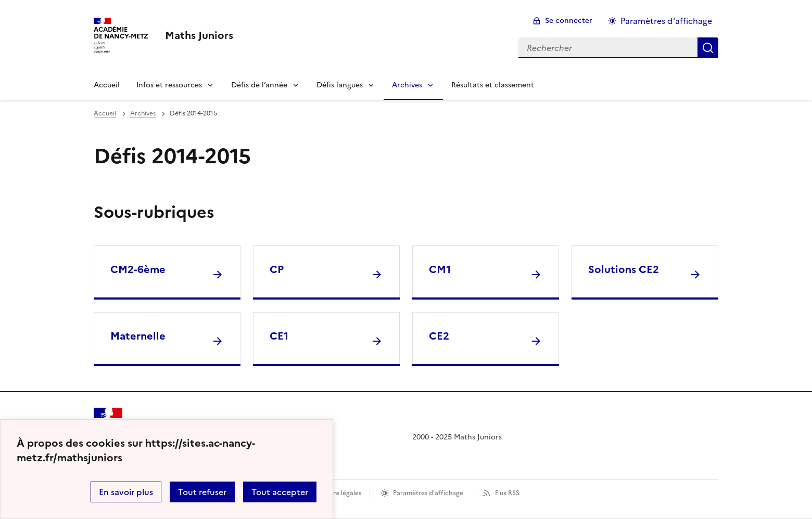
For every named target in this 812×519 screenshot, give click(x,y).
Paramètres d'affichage (428, 493)
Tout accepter (280, 492)
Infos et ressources (169, 85)
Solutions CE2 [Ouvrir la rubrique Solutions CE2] (624, 269)
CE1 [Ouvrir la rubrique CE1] (279, 336)
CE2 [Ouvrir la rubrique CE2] (439, 336)
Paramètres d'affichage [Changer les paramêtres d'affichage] (666, 21)
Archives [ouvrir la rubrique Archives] (143, 113)
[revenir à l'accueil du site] (199, 35)
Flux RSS (507, 493)
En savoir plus (126, 492)
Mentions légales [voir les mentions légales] (337, 493)
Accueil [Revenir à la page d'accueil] (107, 85)
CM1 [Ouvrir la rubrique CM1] (440, 269)
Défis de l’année (259, 85)
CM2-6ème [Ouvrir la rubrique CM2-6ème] (138, 269)
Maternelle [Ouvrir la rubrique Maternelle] (138, 336)
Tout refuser (202, 492)
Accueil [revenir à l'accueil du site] (105, 113)
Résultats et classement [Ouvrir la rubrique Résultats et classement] (493, 85)
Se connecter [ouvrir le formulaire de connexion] (569, 21)
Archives (407, 85)
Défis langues (340, 85)
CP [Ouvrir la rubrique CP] (277, 269)
